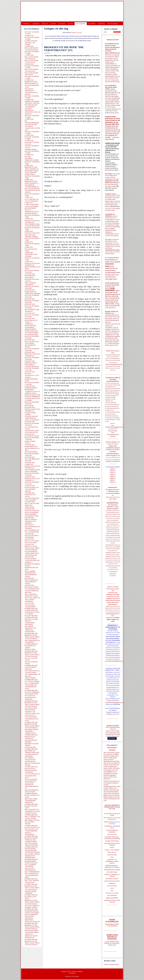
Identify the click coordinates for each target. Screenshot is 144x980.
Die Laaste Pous (112, 886)
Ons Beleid (36, 24)
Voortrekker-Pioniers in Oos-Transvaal (112, 901)
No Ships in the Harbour (112, 841)
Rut (112, 891)
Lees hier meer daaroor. (112, 236)
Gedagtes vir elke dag (76, 33)
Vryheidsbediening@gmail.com (114, 427)
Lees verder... (112, 738)
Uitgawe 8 (113, 482)
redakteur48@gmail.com (113, 455)
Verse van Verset (112, 834)
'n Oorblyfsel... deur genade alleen (112, 827)
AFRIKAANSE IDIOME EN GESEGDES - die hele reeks (112, 943)
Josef (112, 888)
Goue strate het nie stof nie (112, 881)
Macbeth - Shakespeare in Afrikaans (112, 875)
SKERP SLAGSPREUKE (113, 925)
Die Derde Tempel (112, 872)
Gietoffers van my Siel (113, 714)
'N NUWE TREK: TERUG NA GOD (113, 619)
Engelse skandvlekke (112, 898)
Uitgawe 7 (113, 480)
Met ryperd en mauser (112, 879)
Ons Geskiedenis (81, 24)
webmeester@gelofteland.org (114, 364)
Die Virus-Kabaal (113, 24)
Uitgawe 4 (113, 474)
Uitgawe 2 (113, 471)
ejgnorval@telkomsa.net (113, 53)
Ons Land (45, 24)
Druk (45, 53)
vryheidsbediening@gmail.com (114, 661)
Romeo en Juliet (112, 855)
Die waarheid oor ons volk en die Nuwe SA (112, 819)
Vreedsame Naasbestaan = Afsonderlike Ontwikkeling (112, 838)
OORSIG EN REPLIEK (113, 461)
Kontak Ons (101, 24)
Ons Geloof (62, 24)
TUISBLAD (26, 24)
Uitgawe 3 (113, 472)
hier (119, 82)
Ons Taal (70, 24)
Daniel (112, 847)
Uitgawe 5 (113, 476)
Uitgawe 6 (113, 478)
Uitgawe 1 (113, 469)
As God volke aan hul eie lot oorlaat (112, 814)
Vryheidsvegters (110, 254)
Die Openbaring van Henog (112, 870)
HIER (117, 137)
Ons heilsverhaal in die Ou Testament (112, 844)
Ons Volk (53, 24)
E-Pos (49, 53)
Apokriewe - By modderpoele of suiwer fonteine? (112, 861)
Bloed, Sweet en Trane (112, 345)
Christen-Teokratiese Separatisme (112, 831)
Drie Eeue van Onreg (112, 893)
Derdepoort (112, 883)
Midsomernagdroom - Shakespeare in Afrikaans (112, 866)
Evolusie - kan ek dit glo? (112, 850)
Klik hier (106, 781)
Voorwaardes (75, 976)
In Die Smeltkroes (110, 308)
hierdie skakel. (114, 78)
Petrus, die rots (112, 852)
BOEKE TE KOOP (113, 726)
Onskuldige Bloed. (111, 279)
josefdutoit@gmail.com (113, 614)
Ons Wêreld (92, 24)
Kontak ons (68, 976)
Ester (112, 857)
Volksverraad (108, 822)
